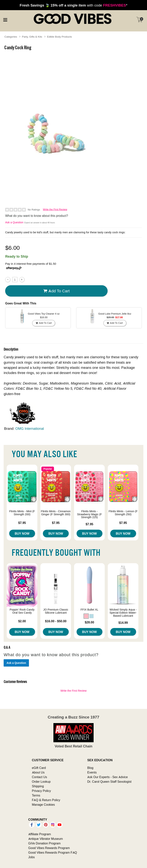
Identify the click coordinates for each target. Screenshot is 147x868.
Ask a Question (14, 222)
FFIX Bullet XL (89, 610)
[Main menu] (5, 19)
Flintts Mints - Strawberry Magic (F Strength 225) (89, 514)
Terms (36, 795)
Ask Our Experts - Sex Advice (107, 777)
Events (92, 772)
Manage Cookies (43, 805)
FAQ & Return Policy (46, 800)
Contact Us (40, 777)
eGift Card (39, 768)
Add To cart (56, 291)
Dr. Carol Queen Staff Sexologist (109, 782)
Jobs (32, 857)
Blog (90, 768)
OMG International (30, 429)
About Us (38, 772)
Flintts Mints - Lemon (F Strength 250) (123, 513)
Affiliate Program (40, 834)
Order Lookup (41, 782)
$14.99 (123, 623)
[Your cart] (139, 20)
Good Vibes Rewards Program (49, 848)
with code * (73, 5)
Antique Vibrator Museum (46, 839)
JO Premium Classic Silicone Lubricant (56, 611)
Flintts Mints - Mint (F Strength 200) (22, 513)
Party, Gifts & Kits (32, 37)
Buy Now (22, 533)
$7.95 (22, 523)
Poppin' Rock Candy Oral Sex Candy (22, 611)
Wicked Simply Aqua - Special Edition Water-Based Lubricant (123, 613)
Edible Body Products (60, 37)
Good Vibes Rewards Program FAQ (53, 852)
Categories (11, 37)
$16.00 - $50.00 (56, 621)
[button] (86, 616)
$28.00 (89, 622)
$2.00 (22, 621)
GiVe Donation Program (45, 843)
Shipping (38, 786)
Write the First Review (55, 209)
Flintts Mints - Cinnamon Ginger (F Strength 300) (56, 513)
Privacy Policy (42, 791)
